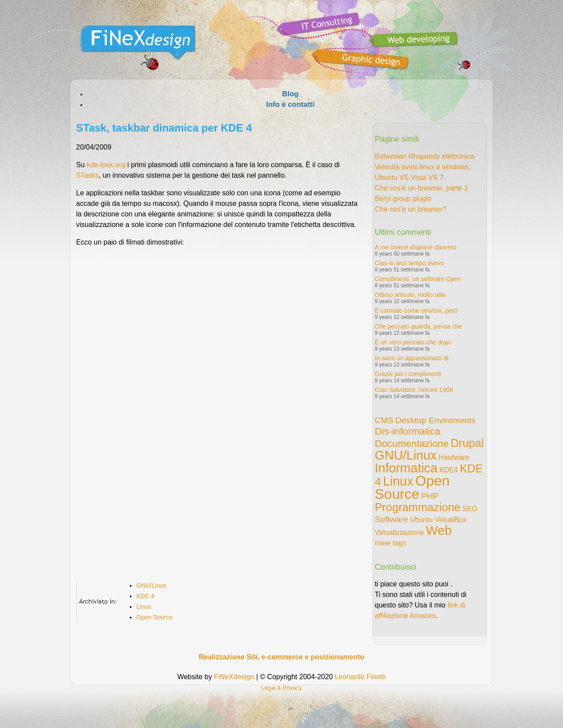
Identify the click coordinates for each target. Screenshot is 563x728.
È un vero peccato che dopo (413, 342)
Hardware (454, 457)
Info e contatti (290, 104)
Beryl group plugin (403, 199)
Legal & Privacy (282, 688)
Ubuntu (421, 520)
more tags (390, 543)
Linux (144, 607)
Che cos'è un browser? (411, 209)
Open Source (155, 617)
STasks (88, 175)
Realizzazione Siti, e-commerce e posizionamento (281, 657)
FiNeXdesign (234, 677)
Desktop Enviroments (435, 420)
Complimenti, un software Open (418, 279)
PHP (430, 496)
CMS (384, 420)
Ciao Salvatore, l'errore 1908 (414, 390)
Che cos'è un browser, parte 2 (421, 188)
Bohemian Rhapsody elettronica (425, 156)
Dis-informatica (408, 431)
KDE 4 (145, 596)
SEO (470, 509)
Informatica (406, 468)
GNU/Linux (151, 585)
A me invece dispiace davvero (415, 247)
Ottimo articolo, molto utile (410, 295)
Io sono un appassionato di (411, 358)
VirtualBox (451, 520)
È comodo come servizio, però (416, 311)
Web (439, 530)
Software (391, 519)
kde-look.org (106, 165)
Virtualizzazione (399, 532)
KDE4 (449, 470)
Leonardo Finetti (360, 677)
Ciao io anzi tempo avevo (409, 263)
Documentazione (412, 444)
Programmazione (418, 507)
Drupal (467, 443)
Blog (290, 94)
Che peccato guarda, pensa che (418, 326)
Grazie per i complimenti (408, 374)
